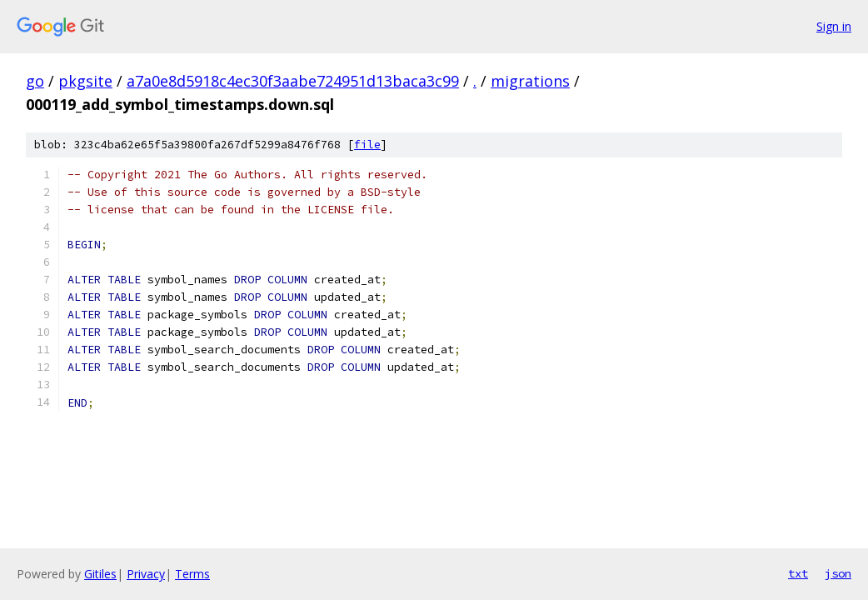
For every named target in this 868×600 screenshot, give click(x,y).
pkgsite (85, 81)
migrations (530, 81)
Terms (192, 574)
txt (798, 573)
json (838, 573)
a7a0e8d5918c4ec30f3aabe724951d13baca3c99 (293, 81)
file (367, 145)
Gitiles (100, 574)
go (35, 81)
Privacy (146, 574)
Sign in (834, 26)
